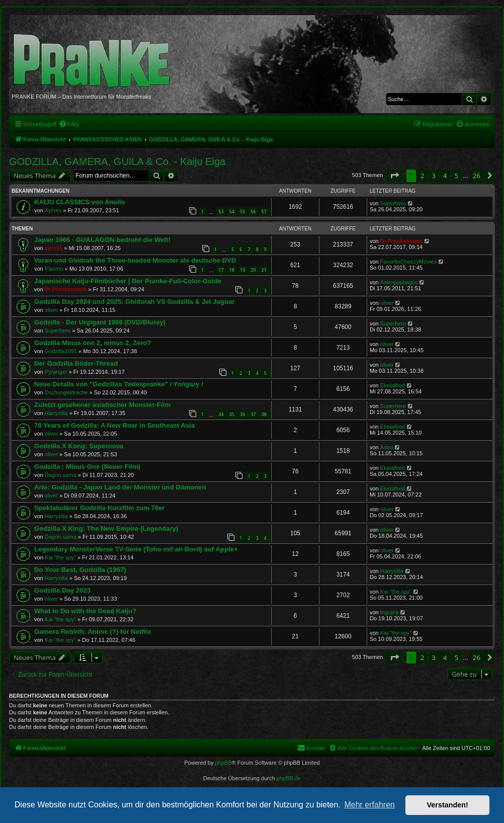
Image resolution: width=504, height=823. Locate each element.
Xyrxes (53, 210)
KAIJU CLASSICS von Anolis (80, 202)
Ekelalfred (393, 385)
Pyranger (56, 372)
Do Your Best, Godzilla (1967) (80, 570)
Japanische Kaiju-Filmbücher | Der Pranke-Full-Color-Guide (128, 281)
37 (253, 414)
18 (232, 270)
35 (232, 414)
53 (221, 212)
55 (242, 212)
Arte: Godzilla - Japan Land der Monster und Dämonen (120, 487)
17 (221, 270)
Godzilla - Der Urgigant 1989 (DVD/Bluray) (100, 322)
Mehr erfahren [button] (369, 805)
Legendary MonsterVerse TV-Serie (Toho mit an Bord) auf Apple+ (136, 549)
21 (264, 270)
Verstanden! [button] (448, 805)
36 (242, 414)
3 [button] (434, 176)
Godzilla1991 (61, 351)
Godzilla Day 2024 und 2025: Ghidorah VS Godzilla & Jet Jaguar (135, 302)
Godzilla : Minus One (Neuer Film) (87, 467)
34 (221, 414)
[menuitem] (69, 124)
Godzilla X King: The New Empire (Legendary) (106, 528)
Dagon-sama (61, 475)
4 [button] (445, 176)
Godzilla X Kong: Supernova (79, 446)
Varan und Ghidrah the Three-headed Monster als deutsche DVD (135, 260)
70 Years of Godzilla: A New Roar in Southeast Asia (114, 425)
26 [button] (477, 176)
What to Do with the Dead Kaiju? (85, 611)
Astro (387, 447)
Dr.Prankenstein (401, 241)
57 (264, 212)
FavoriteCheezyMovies (408, 262)
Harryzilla (56, 413)
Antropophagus (399, 282)
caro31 (54, 248)
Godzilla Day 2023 (62, 590)
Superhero (393, 203)
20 (253, 270)
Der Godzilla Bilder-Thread (76, 363)
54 (232, 212)
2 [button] (422, 176)
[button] (394, 176)
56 (253, 212)
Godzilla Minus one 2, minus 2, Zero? (93, 343)
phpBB (223, 763)
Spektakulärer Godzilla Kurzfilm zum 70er (99, 508)
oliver (51, 310)
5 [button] (456, 176)
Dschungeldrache (66, 392)
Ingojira (389, 612)
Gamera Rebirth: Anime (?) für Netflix (93, 632)
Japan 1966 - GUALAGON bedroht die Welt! (102, 240)
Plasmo (54, 269)
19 (242, 270)
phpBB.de (289, 778)
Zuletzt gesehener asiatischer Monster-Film (102, 405)
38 (264, 414)
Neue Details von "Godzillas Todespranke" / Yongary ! (119, 384)
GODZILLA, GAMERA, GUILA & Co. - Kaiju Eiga (117, 161)
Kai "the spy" (60, 557)
